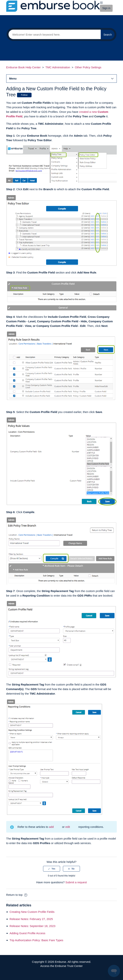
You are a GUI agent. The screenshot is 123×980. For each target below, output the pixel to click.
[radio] (52, 869)
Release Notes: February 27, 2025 (31, 919)
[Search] (54, 34)
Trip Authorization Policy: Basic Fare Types (36, 940)
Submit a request (76, 882)
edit (68, 827)
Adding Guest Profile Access (27, 933)
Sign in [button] (106, 8)
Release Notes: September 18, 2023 (33, 926)
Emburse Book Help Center (24, 67)
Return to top (17, 895)
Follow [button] (24, 95)
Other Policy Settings (88, 67)
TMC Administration (58, 67)
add (51, 827)
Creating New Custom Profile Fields (32, 912)
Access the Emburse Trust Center (61, 966)
